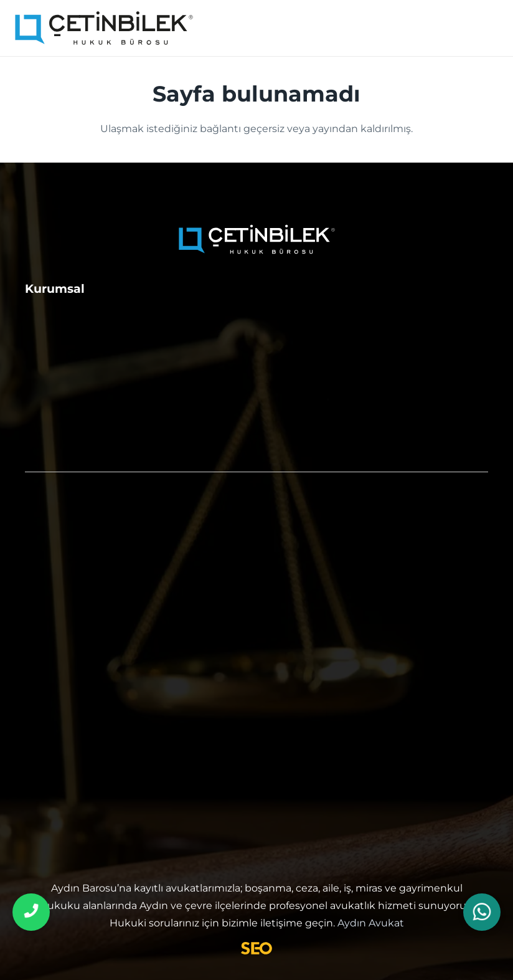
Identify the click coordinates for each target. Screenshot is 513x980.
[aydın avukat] (104, 28)
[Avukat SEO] (256, 948)
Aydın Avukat (371, 923)
